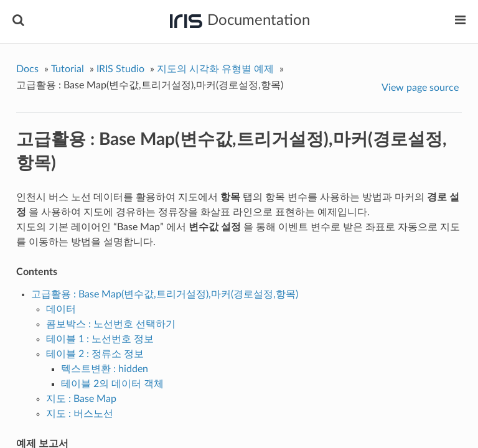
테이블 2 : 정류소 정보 (95, 354)
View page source (420, 88)
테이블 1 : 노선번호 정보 (100, 339)
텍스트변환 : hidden (105, 369)
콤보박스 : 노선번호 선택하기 (111, 324)
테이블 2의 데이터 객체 (112, 384)
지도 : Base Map (81, 399)
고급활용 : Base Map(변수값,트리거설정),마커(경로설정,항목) (165, 294)
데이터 (61, 309)
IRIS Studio (120, 69)
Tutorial (68, 69)
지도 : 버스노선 (80, 414)
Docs (27, 69)
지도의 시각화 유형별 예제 (215, 69)
